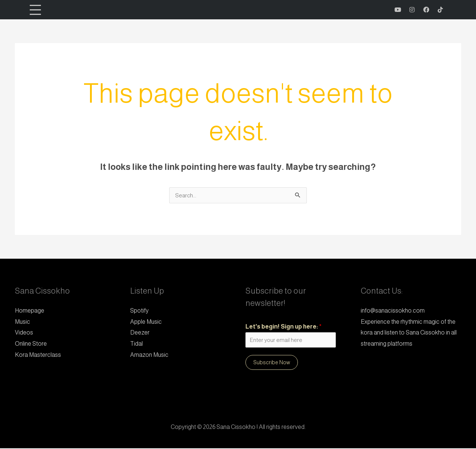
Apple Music (146, 322)
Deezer (140, 332)
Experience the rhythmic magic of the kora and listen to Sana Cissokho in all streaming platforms (409, 333)
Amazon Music (149, 355)
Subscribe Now (272, 363)
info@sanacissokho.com (393, 311)
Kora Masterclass (38, 355)
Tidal (136, 344)
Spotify (139, 311)
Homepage (30, 311)
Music (22, 322)
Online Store (31, 344)
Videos (24, 332)
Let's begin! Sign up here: (284, 327)
